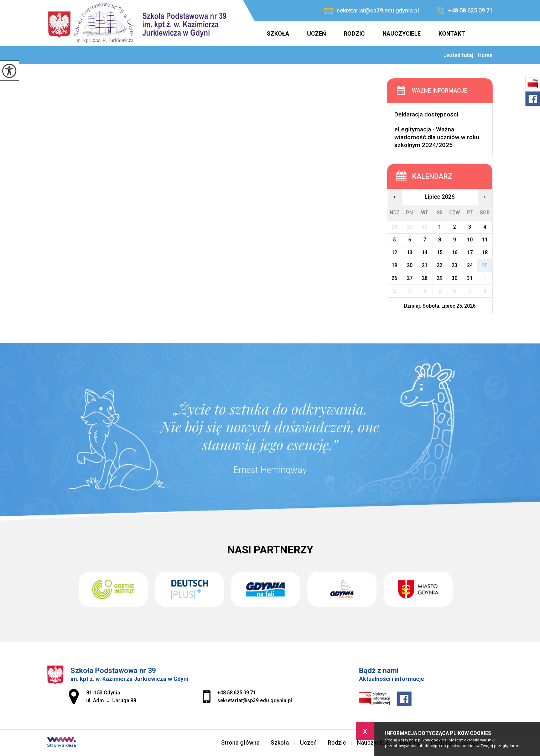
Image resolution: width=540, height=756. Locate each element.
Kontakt (452, 34)
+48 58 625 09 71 (465, 11)
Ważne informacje (440, 91)
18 (485, 252)
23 (455, 265)
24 (470, 265)
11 (485, 240)
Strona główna (249, 34)
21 (425, 265)
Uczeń (316, 34)
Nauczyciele (402, 34)
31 (470, 278)
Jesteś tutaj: (461, 55)
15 (440, 252)
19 (394, 265)
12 (394, 252)
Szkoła (278, 34)
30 (455, 278)
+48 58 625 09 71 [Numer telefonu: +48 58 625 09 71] (237, 693)
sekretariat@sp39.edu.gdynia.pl (372, 11)
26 (394, 278)
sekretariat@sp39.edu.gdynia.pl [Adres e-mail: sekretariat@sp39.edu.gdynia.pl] (255, 700)
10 (470, 240)
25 (485, 265)
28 (425, 278)
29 (440, 278)
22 (440, 265)
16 (455, 252)
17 (470, 252)
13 (410, 252)
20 (410, 265)
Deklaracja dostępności (426, 114)
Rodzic (354, 34)
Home (485, 55)
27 (410, 278)
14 (425, 252)
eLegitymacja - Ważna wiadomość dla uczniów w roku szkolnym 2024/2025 (437, 137)
